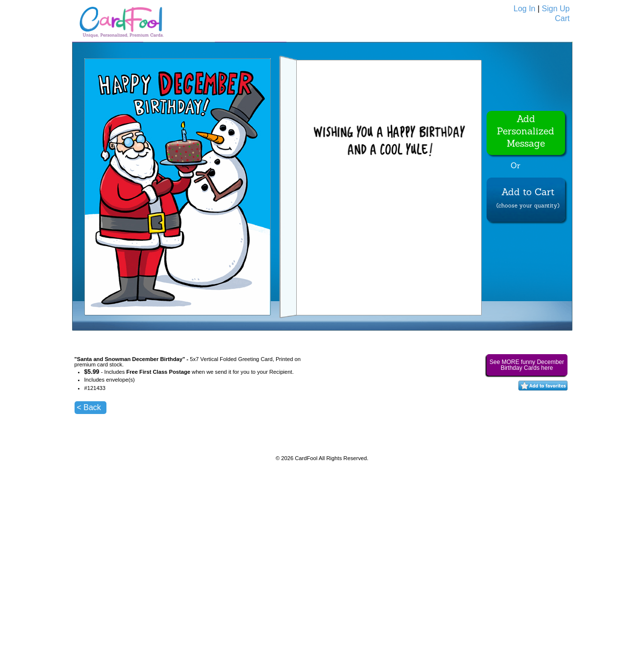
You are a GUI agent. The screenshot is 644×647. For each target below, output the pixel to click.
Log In (524, 9)
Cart (562, 18)
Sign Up (556, 9)
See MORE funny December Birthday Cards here (527, 365)
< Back (89, 407)
